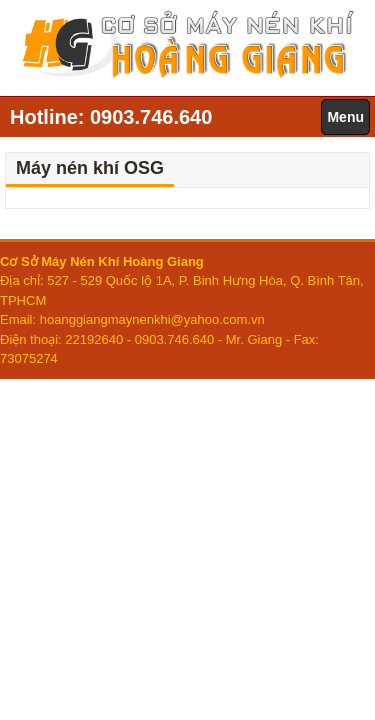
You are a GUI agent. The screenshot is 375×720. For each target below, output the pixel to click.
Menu (345, 117)
